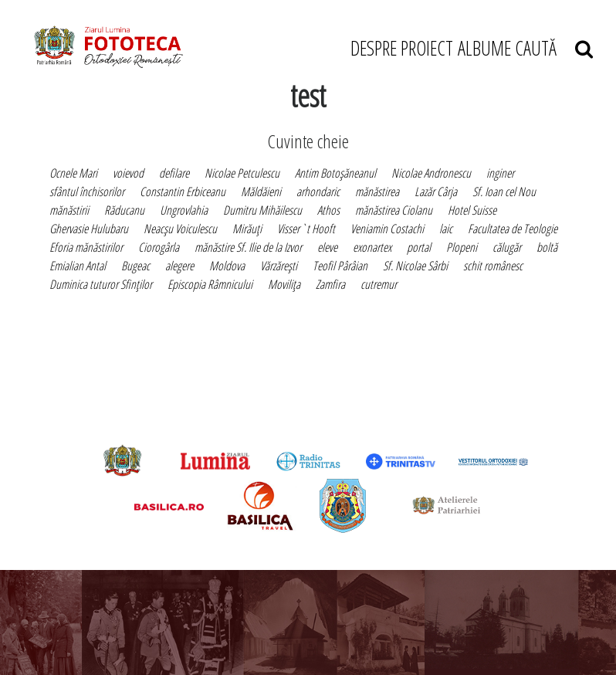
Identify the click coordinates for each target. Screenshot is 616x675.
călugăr (507, 247)
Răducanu (124, 210)
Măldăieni (261, 192)
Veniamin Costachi (387, 229)
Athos (328, 210)
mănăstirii (69, 210)
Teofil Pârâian (340, 266)
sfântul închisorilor (87, 192)
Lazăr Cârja (436, 192)
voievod (128, 173)
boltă (547, 247)
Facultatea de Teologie (513, 229)
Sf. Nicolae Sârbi (415, 266)
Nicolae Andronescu (431, 173)
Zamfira (330, 284)
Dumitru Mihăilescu (262, 210)
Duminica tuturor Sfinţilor (101, 284)
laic (446, 229)
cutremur (379, 284)
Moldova (227, 266)
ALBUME (484, 48)
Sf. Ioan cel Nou (504, 192)
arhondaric (318, 192)
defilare (174, 173)
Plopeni (462, 247)
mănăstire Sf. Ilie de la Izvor (248, 247)
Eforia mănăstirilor (86, 247)
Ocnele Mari (73, 173)
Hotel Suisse (472, 210)
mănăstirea (377, 192)
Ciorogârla (159, 247)
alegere (179, 266)
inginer (500, 173)
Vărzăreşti (279, 266)
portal (419, 247)
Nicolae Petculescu (242, 173)
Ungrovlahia (184, 210)
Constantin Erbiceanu (183, 192)
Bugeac (135, 266)
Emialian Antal (78, 266)
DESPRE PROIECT (402, 48)
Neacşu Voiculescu (180, 229)
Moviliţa (284, 284)
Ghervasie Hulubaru (89, 229)
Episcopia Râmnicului (210, 284)
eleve (327, 247)
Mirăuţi (247, 229)
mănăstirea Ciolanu (394, 210)
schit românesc (493, 266)
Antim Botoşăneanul (335, 173)
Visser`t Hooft (306, 229)
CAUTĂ (554, 48)
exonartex (372, 247)
